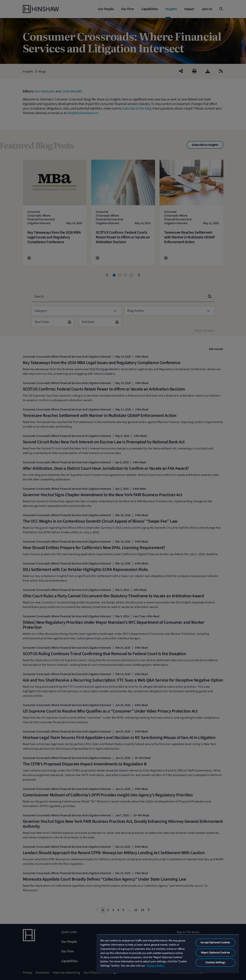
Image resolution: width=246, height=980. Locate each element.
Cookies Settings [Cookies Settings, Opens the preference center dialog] (215, 962)
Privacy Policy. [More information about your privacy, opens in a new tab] (156, 966)
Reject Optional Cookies (215, 953)
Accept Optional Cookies (215, 942)
